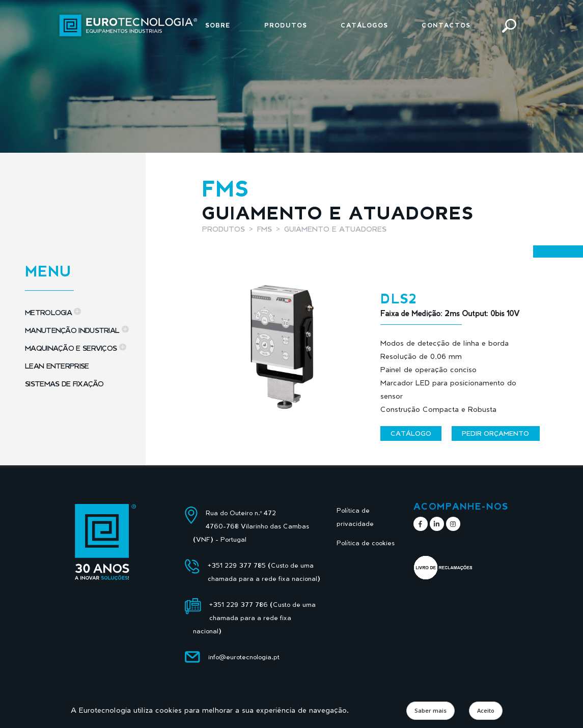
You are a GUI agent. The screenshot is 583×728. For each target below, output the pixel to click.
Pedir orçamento (495, 433)
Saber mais (431, 710)
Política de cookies (366, 543)
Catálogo (411, 433)
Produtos (286, 25)
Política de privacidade (355, 517)
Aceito (486, 710)
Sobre (218, 25)
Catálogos (364, 25)
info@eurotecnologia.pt (244, 657)
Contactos (446, 25)
